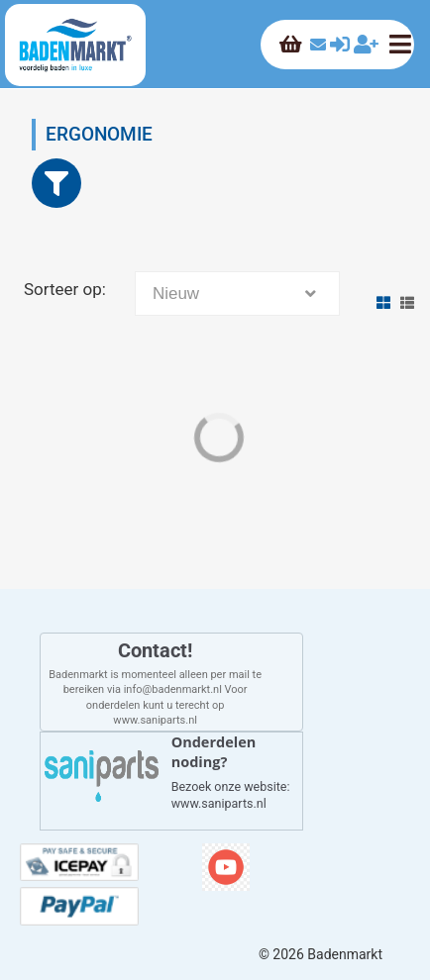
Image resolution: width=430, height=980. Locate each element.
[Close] (56, 183)
